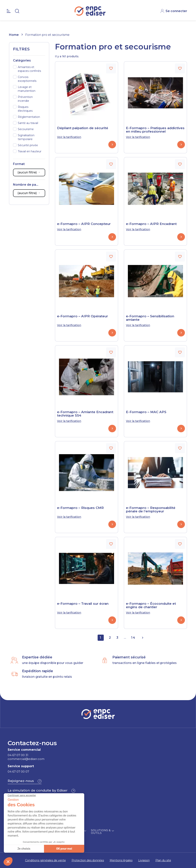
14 (133, 638)
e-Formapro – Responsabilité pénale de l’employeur (151, 509)
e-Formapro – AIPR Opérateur (82, 316)
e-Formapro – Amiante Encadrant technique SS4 (85, 414)
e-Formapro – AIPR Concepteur (84, 224)
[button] (25, 781)
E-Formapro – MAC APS (146, 412)
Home (14, 35)
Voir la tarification (69, 137)
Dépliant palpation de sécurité (83, 128)
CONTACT (177, 4)
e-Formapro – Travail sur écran (83, 604)
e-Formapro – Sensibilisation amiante (150, 318)
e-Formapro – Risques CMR (80, 508)
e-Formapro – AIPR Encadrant (151, 224)
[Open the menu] (9, 19)
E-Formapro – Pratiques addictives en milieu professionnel (155, 130)
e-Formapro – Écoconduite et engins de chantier (151, 605)
